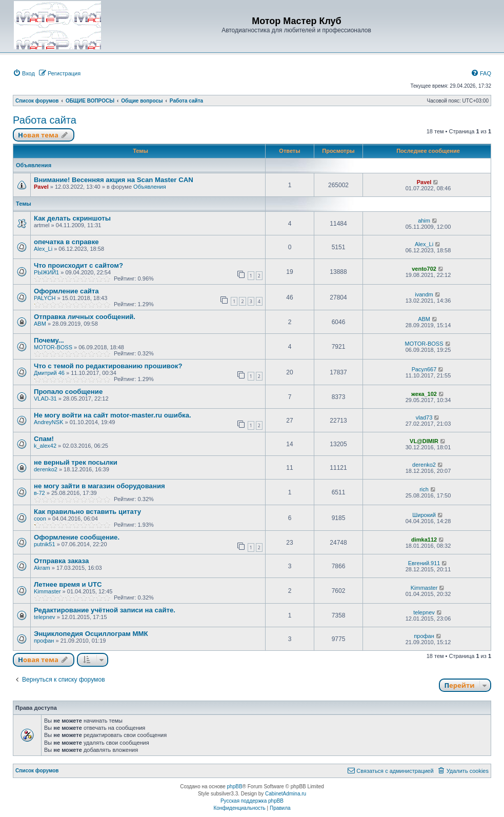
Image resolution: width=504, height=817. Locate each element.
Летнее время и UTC (68, 584)
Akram (42, 568)
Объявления (150, 187)
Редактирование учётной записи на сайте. (105, 610)
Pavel (41, 187)
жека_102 (424, 394)
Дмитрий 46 (49, 373)
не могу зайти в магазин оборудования (99, 486)
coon (40, 519)
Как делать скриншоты (72, 218)
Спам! (44, 439)
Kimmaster (47, 591)
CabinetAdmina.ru (286, 794)
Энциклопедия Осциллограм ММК (91, 634)
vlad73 (424, 417)
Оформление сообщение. (77, 537)
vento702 (424, 269)
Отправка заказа (61, 561)
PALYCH (45, 298)
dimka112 (424, 540)
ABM (40, 324)
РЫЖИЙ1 (46, 272)
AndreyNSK (48, 422)
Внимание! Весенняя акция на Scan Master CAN (114, 180)
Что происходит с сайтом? (78, 265)
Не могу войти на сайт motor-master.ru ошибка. (113, 415)
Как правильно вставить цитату (87, 512)
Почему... (49, 340)
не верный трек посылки (76, 462)
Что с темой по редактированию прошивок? (108, 366)
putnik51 (45, 544)
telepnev (45, 617)
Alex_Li (43, 249)
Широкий (424, 515)
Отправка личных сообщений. (85, 317)
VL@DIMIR (424, 441)
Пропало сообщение (68, 392)
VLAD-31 (45, 398)
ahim (424, 221)
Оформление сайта (66, 291)
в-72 (39, 493)
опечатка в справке (66, 242)
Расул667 (424, 369)
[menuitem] (24, 73)
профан (44, 641)
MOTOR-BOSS (53, 347)
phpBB (235, 786)
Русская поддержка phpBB (252, 801)
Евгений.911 (424, 563)
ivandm (424, 294)
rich (424, 489)
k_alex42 (45, 446)
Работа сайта (45, 120)
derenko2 (46, 469)
